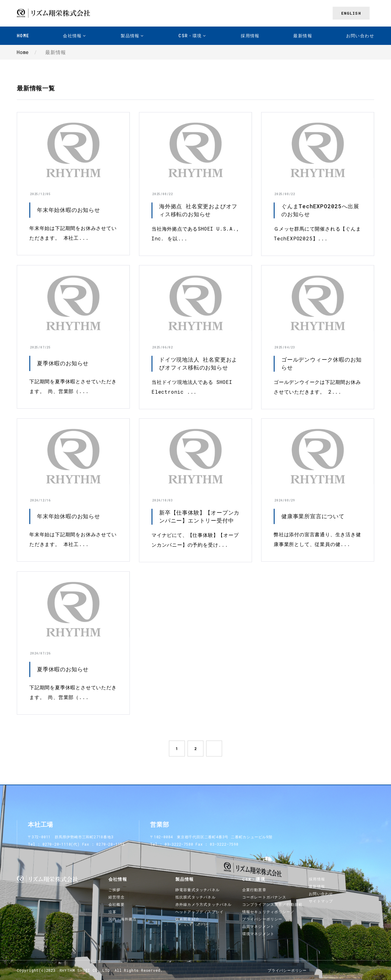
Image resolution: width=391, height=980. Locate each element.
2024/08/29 (285, 500)
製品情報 (130, 36)
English (351, 13)
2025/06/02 (163, 347)
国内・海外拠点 (122, 919)
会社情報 (72, 36)
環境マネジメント (258, 934)
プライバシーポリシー (287, 970)
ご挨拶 (115, 890)
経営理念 (117, 897)
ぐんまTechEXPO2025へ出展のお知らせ (320, 210)
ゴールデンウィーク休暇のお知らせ (322, 363)
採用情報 (250, 36)
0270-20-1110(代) (61, 844)
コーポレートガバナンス (264, 897)
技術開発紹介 (187, 919)
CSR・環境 (190, 36)
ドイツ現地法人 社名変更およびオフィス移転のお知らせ (198, 363)
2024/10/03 (163, 500)
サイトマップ (321, 901)
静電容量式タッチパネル (197, 890)
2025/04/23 (285, 347)
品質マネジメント (258, 926)
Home (23, 36)
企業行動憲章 (254, 890)
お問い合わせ (360, 36)
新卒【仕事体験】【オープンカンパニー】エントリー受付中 (199, 516)
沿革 (112, 912)
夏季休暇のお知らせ (63, 363)
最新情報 (303, 36)
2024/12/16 (40, 500)
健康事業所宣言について (313, 516)
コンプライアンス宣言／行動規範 (272, 904)
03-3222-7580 (179, 844)
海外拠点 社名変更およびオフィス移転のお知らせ (198, 210)
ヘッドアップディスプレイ (199, 912)
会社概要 (117, 904)
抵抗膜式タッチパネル (195, 897)
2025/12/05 (40, 194)
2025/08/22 (163, 194)
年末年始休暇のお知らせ (69, 210)
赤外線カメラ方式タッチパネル (204, 904)
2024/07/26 (40, 653)
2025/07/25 (40, 347)
